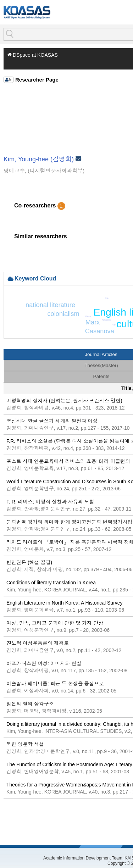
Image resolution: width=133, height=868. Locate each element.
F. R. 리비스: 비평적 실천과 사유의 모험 (50, 502)
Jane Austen (97, 319)
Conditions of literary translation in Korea (51, 583)
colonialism (77, 304)
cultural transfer (122, 323)
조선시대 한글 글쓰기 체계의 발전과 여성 (52, 421)
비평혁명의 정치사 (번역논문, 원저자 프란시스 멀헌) (64, 401)
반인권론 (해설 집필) (29, 562)
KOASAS (27, 12)
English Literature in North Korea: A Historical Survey (65, 603)
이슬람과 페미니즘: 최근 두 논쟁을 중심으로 (55, 684)
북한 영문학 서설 (25, 744)
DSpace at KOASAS (35, 55)
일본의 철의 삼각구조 (30, 704)
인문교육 (66, 316)
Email (79, 160)
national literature (31, 311)
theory (101, 323)
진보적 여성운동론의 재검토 (38, 643)
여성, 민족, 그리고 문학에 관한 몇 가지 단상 (55, 623)
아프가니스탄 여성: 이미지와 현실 (44, 663)
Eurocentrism (90, 314)
